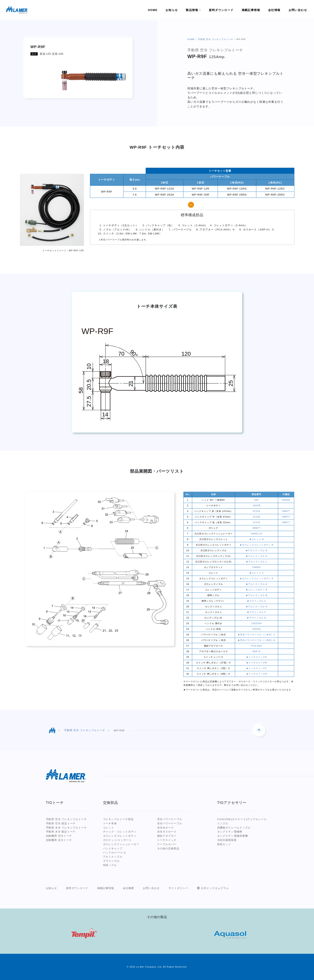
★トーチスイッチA (256, 657)
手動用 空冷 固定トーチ (61, 823)
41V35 (257, 517)
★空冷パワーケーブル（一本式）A (256, 640)
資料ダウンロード (77, 888)
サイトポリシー (178, 888)
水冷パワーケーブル (170, 823)
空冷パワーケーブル (170, 819)
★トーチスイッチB (256, 663)
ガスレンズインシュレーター (121, 844)
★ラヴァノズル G (256, 618)
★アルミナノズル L (257, 562)
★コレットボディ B (256, 590)
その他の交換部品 (168, 848)
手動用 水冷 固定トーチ (61, 832)
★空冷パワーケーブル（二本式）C (256, 635)
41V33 (257, 522)
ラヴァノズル (111, 861)
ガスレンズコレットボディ (120, 836)
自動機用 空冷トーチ (59, 836)
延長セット (224, 844)
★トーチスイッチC (257, 668)
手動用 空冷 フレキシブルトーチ (216, 39)
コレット (109, 828)
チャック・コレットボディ (120, 832)
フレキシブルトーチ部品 (118, 819)
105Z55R (256, 623)
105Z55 (257, 629)
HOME (191, 39)
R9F (256, 500)
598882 (286, 500)
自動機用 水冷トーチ (59, 840)
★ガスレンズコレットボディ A (256, 578)
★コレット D (257, 539)
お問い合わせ (151, 888)
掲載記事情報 (106, 888)
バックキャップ (113, 848)
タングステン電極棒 (230, 832)
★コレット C (257, 573)
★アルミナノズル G (256, 550)
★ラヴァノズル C (257, 601)
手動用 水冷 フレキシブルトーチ (66, 828)
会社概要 (128, 888)
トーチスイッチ (167, 840)
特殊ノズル (110, 865)
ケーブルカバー (167, 844)
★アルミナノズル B (256, 595)
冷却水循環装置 (227, 840)
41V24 (257, 511)
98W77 (286, 511)
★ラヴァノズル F (256, 612)
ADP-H (257, 651)
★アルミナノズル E (256, 584)
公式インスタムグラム (215, 888)
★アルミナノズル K (256, 556)
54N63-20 (256, 534)
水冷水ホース (166, 828)
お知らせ (51, 888)
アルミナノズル (113, 857)
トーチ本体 (110, 823)
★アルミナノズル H (257, 607)
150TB (256, 506)
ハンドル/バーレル (115, 852)
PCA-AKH (256, 646)
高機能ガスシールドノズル (234, 828)
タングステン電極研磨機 (233, 836)
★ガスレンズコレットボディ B (256, 545)
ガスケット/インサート (117, 840)
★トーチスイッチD (257, 674)
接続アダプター (167, 836)
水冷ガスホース (167, 832)
